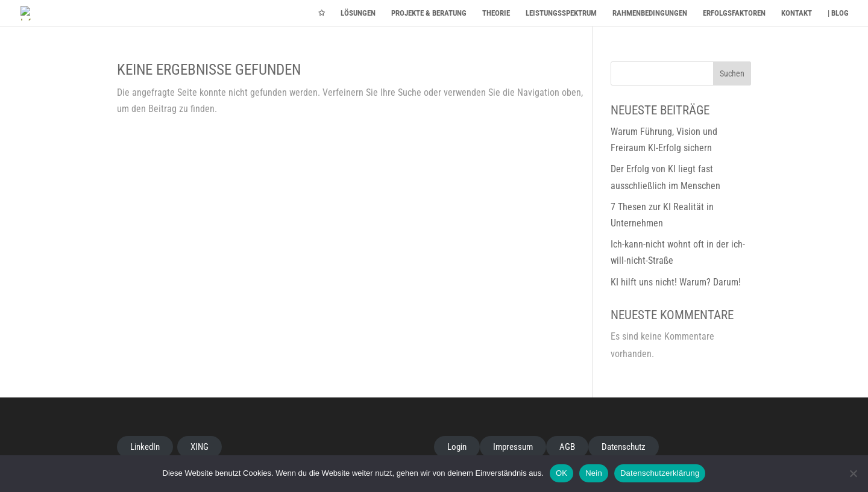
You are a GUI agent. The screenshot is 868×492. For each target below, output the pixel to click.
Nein (594, 473)
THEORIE (496, 13)
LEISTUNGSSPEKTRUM (561, 13)
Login (457, 447)
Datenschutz (624, 447)
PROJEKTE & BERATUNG (429, 13)
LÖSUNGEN (358, 13)
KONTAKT (797, 13)
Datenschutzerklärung (660, 473)
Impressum (513, 447)
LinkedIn (145, 447)
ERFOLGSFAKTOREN (734, 13)
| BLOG (838, 13)
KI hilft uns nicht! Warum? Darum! (676, 282)
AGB (567, 447)
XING (200, 447)
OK (561, 473)
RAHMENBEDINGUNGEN (650, 13)
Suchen (732, 73)
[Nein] (853, 473)
